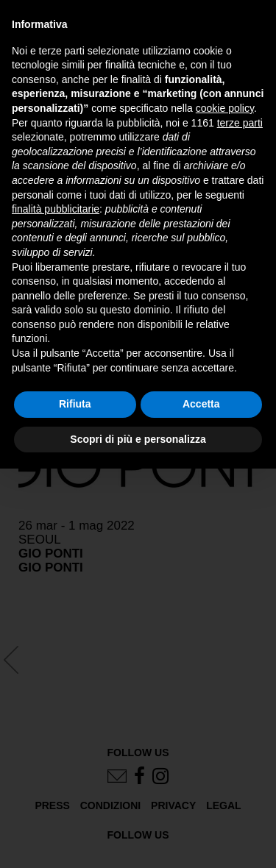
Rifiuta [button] (75, 404)
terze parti (240, 123)
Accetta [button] (201, 404)
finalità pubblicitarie (56, 209)
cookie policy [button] (225, 108)
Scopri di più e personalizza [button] (138, 439)
